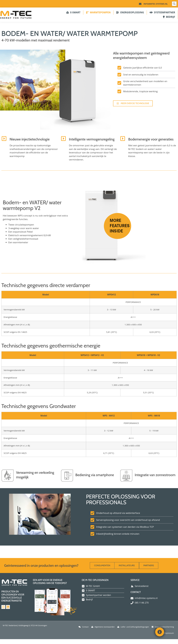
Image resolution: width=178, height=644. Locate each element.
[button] (174, 4)
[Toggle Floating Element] (160, 632)
